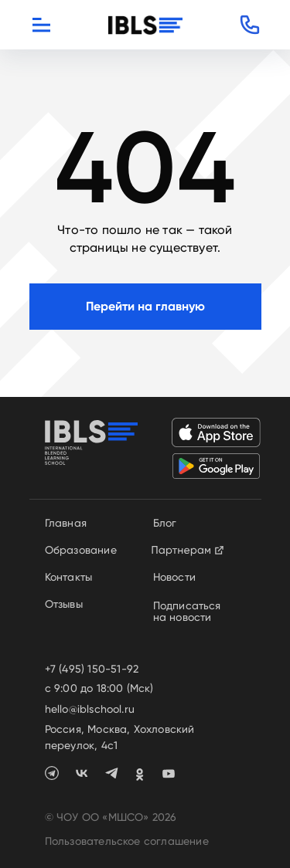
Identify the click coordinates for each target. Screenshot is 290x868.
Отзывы (64, 604)
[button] (250, 25)
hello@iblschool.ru (90, 709)
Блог (165, 523)
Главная (66, 523)
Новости (174, 577)
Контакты (69, 577)
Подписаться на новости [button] (187, 611)
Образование (81, 550)
